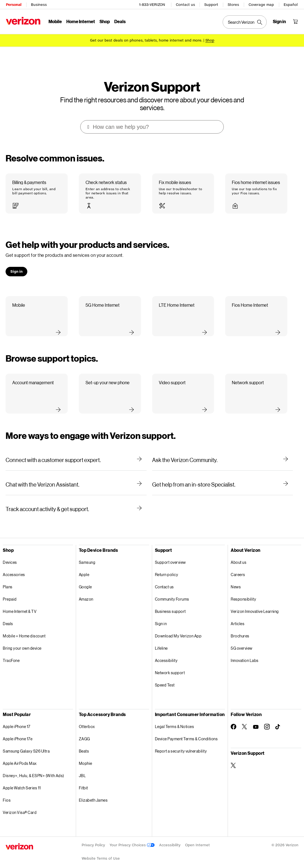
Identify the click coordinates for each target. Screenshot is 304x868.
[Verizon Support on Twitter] (234, 759)
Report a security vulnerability (181, 744)
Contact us (186, 4)
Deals (8, 617)
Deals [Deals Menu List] (120, 21)
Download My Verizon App (178, 629)
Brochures (240, 629)
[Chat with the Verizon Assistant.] (76, 478)
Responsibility (243, 592)
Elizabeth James (93, 793)
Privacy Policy (93, 838)
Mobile (55, 21)
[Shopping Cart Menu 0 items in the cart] (296, 21)
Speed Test (165, 678)
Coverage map (262, 4)
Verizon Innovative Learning (255, 605)
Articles (238, 617)
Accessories (14, 568)
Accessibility (166, 654)
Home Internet (80, 21)
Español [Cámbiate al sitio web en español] (291, 4)
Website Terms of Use (101, 852)
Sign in (161, 617)
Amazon (86, 592)
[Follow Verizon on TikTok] (278, 720)
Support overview (170, 556)
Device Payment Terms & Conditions (186, 732)
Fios (7, 793)
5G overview (242, 641)
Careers (238, 568)
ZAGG (84, 732)
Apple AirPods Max (20, 757)
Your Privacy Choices (132, 838)
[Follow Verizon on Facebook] (234, 720)
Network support (170, 666)
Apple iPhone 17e (18, 732)
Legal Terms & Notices (175, 720)
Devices (10, 556)
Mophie (86, 757)
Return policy (167, 568)
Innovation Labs (245, 654)
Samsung (87, 556)
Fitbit (83, 781)
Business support (170, 605)
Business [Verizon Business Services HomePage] (39, 4)
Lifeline (161, 641)
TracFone (11, 654)
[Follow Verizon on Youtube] (256, 720)
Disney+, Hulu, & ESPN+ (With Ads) (33, 769)
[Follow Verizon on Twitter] (245, 720)
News (236, 580)
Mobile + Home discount (24, 629)
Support (211, 4)
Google (85, 580)
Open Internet (197, 838)
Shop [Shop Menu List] (104, 21)
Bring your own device (22, 641)
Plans (8, 580)
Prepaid (10, 592)
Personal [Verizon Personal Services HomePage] (13, 4)
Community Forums (172, 592)
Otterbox (87, 720)
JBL (82, 769)
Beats (84, 744)
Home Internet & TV (20, 605)
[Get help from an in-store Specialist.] (223, 478)
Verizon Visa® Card (20, 806)
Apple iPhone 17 (17, 720)
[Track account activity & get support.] (76, 502)
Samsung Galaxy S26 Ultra (26, 744)
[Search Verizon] (245, 22)
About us (239, 556)
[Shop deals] (210, 40)
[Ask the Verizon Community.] (223, 453)
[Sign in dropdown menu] (280, 21)
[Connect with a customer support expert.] (76, 453)
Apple (84, 568)
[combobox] (152, 120)
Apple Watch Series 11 (22, 781)
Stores (234, 4)
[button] (37, 187)
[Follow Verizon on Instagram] (267, 720)
